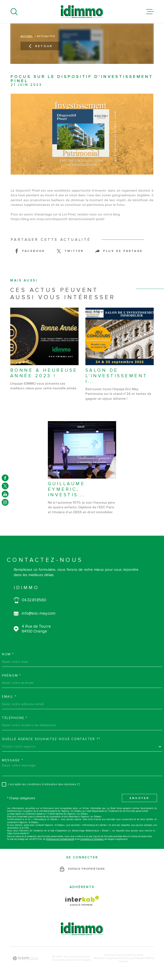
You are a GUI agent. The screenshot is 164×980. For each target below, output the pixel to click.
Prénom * (12, 676)
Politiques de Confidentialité (60, 839)
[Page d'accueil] (82, 12)
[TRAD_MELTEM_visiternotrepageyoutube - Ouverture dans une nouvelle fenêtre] (5, 494)
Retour (40, 46)
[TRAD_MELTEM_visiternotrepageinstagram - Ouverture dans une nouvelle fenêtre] (5, 502)
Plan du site (134, 955)
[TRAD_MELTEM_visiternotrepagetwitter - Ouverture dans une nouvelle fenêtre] (5, 486)
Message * (12, 760)
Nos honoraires (114, 955)
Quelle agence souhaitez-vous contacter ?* (51, 739)
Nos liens (125, 958)
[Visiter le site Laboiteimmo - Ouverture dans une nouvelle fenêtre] (25, 958)
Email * (9, 697)
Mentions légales (105, 958)
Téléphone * (15, 718)
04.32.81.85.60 (34, 600)
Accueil (27, 36)
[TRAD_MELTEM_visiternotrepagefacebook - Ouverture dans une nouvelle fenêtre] (5, 478)
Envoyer (139, 798)
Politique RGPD (143, 958)
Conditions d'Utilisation (92, 839)
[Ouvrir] (14, 12)
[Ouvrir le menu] (150, 12)
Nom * (8, 654)
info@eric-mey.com (39, 614)
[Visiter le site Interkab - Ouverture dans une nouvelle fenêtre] (82, 901)
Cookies (123, 961)
